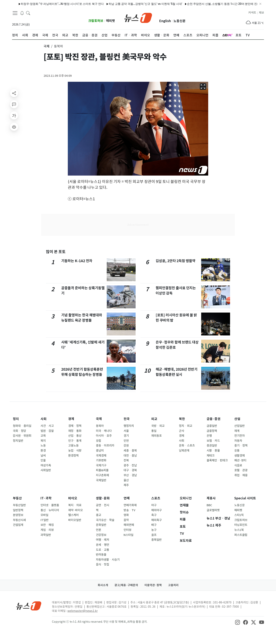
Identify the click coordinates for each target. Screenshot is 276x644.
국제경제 (101, 456)
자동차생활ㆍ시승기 (108, 560)
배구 (154, 525)
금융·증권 (214, 419)
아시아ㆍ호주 (104, 436)
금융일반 (212, 426)
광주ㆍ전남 (130, 465)
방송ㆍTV (129, 510)
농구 (154, 530)
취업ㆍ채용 (241, 475)
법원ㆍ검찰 (47, 431)
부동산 (17, 498)
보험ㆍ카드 (213, 441)
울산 (126, 480)
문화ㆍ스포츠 (187, 446)
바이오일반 (75, 520)
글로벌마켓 (213, 510)
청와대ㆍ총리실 (22, 426)
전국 (127, 419)
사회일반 (46, 470)
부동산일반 (19, 505)
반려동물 (101, 555)
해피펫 (110, 21)
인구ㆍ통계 (75, 441)
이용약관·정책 (153, 585)
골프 (154, 535)
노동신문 (180, 21)
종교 (98, 515)
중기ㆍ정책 (241, 446)
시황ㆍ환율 (213, 451)
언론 (98, 530)
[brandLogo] (138, 17)
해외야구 (156, 510)
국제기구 (101, 465)
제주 (126, 485)
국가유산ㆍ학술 (105, 520)
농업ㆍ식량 (75, 451)
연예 (127, 498)
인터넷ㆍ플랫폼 (50, 505)
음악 (126, 520)
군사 (182, 431)
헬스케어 (73, 515)
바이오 (73, 498)
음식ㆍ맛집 (102, 564)
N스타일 (128, 535)
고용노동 (73, 446)
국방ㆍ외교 (158, 426)
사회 (44, 419)
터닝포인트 (241, 525)
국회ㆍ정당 (19, 431)
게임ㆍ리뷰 (47, 530)
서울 (126, 431)
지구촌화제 (102, 475)
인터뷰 (127, 530)
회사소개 (103, 585)
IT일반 (45, 520)
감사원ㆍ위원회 (22, 436)
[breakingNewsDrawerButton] (22, 13)
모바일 (44, 515)
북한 (182, 419)
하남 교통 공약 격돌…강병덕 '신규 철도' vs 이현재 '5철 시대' (133, 4)
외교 (154, 419)
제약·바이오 (76, 510)
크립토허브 (96, 21)
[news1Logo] (29, 606)
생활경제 (239, 456)
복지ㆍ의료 (75, 505)
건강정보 (101, 535)
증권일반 (212, 446)
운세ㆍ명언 (102, 545)
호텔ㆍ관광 (241, 470)
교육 (43, 436)
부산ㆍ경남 (130, 475)
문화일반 (101, 525)
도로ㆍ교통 (102, 550)
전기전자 (239, 436)
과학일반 (46, 535)
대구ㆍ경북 (130, 470)
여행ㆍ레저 (102, 540)
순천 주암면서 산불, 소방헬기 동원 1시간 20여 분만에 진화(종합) (215, 4)
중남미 (100, 451)
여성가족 (46, 465)
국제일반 (101, 480)
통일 (154, 431)
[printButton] (14, 127)
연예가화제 (130, 505)
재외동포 (156, 436)
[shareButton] (14, 93)
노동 (43, 446)
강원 (126, 446)
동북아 (100, 426)
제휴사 (211, 498)
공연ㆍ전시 (102, 505)
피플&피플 (102, 470)
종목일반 (156, 540)
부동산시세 (19, 520)
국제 (99, 419)
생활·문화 (103, 498)
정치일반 (18, 441)
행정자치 (129, 426)
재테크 (211, 456)
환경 (43, 451)
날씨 (43, 456)
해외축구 (156, 520)
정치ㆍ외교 (186, 426)
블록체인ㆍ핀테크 (217, 460)
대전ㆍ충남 (130, 456)
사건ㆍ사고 (47, 426)
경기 (126, 436)
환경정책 (73, 456)
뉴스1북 (239, 530)
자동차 (238, 441)
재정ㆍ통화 (75, 431)
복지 (43, 441)
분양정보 (18, 515)
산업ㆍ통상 (75, 436)
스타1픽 (239, 515)
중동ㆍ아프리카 (105, 446)
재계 (237, 431)
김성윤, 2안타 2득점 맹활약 (176, 261)
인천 (126, 441)
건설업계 (18, 525)
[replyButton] (14, 104)
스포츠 (156, 498)
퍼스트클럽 (241, 535)
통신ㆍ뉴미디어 (50, 510)
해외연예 (129, 525)
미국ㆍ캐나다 (104, 431)
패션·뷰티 (240, 460)
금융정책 (212, 431)
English (165, 21)
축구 (154, 515)
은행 (209, 436)
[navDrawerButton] (15, 13)
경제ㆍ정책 (75, 426)
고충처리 (173, 585)
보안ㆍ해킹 (47, 525)
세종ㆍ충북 (130, 451)
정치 (16, 419)
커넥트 (252, 13)
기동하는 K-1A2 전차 (77, 261)
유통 (237, 451)
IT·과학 (46, 498)
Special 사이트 (245, 498)
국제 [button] (47, 46)
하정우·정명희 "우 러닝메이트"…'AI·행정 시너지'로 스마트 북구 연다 (50, 4)
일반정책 (18, 510)
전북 (126, 460)
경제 (71, 419)
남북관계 (184, 451)
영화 (126, 515)
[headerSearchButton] (28, 13)
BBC (209, 505)
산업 (237, 419)
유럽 (98, 441)
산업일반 (239, 426)
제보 (261, 13)
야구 (154, 505)
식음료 (238, 465)
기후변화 (101, 460)
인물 (43, 460)
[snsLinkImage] (237, 622)
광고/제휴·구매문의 (126, 585)
